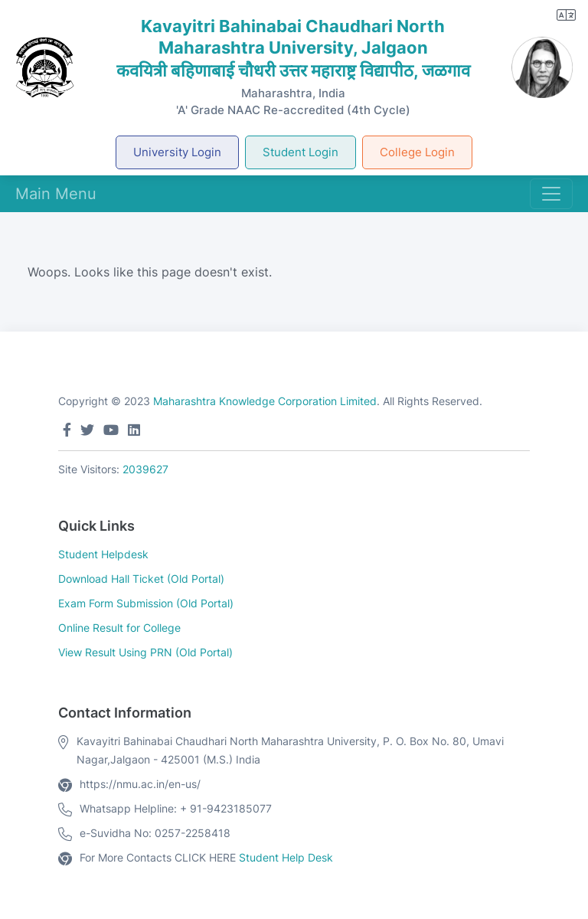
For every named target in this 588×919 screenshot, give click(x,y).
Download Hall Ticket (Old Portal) (141, 579)
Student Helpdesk (103, 554)
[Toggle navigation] (551, 194)
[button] (566, 15)
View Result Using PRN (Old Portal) (145, 652)
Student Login (301, 152)
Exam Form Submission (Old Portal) (146, 603)
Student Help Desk (286, 857)
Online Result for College (119, 628)
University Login (177, 152)
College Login (417, 152)
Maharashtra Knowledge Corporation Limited (265, 401)
